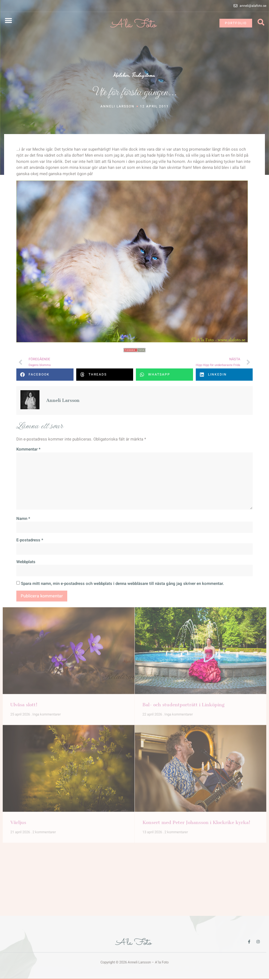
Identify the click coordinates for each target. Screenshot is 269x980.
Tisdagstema (144, 75)
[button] (8, 20)
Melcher (121, 75)
